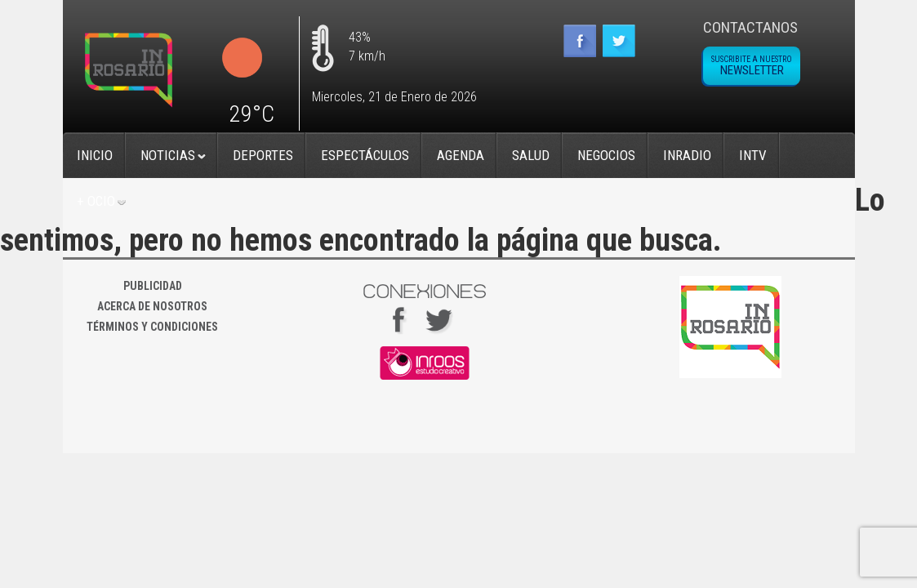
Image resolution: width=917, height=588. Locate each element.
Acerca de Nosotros (152, 306)
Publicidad (153, 286)
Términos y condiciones (152, 327)
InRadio (687, 155)
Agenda (461, 155)
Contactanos (750, 27)
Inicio (95, 155)
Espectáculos (365, 155)
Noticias (168, 155)
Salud (531, 155)
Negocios (606, 155)
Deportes (263, 155)
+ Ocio (96, 201)
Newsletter (752, 66)
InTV (753, 155)
